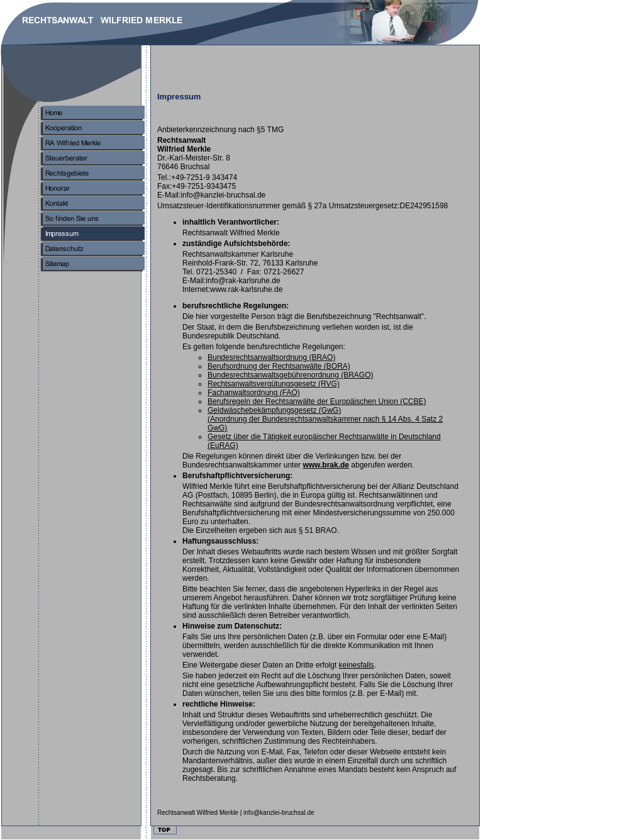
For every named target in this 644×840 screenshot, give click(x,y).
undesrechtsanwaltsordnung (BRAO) (271, 357)
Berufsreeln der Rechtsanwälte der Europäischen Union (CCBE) (317, 401)
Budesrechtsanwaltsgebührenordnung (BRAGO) (291, 375)
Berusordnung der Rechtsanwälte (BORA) (279, 366)
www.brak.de (326, 465)
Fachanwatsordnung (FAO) (254, 393)
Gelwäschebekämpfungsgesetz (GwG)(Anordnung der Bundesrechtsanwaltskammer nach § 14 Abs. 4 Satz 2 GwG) (325, 419)
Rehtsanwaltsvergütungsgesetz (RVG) (274, 384)
